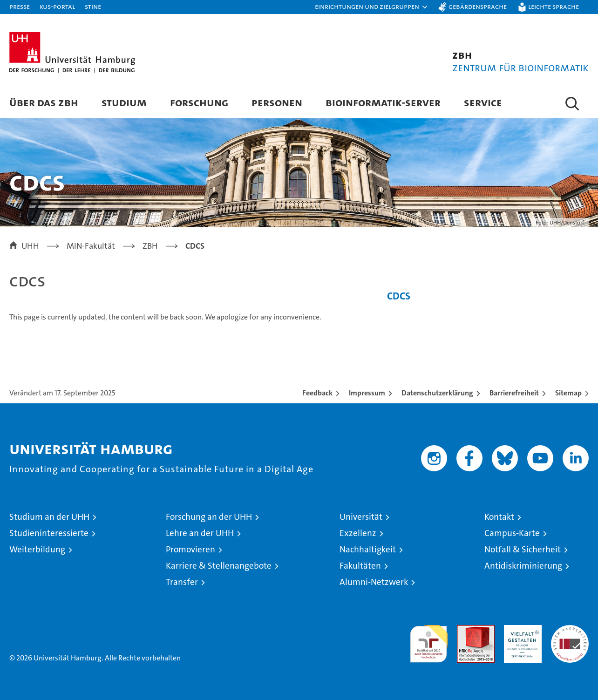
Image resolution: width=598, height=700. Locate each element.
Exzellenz (358, 533)
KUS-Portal (57, 6)
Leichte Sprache (554, 6)
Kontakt (499, 517)
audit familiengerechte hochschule (429, 640)
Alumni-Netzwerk (374, 582)
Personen (277, 102)
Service (483, 102)
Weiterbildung (37, 549)
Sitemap (568, 393)
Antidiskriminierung (523, 566)
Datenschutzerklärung (437, 393)
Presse (20, 6)
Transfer (182, 582)
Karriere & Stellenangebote (219, 566)
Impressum (367, 393)
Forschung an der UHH (209, 517)
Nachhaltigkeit (368, 549)
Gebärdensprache (478, 6)
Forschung (199, 102)
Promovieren (190, 549)
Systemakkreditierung (570, 630)
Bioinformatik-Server (383, 102)
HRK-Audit (520, 630)
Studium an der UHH (49, 517)
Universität (361, 517)
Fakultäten (360, 566)
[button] (372, 7)
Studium (124, 102)
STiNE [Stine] (93, 6)
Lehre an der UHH (200, 533)
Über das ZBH (44, 102)
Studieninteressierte (49, 533)
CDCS (399, 296)
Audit (466, 630)
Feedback (317, 393)
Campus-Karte (512, 533)
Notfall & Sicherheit (523, 549)
